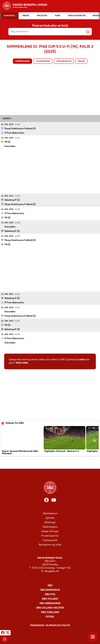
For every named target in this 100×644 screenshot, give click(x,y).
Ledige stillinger (50, 531)
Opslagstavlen (64, 61)
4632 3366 (22, 363)
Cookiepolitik (50, 540)
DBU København (50, 603)
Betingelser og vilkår (50, 545)
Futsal (50, 617)
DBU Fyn (50, 594)
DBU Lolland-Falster (50, 608)
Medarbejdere (50, 527)
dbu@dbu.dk (52, 571)
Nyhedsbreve (50, 513)
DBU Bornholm (50, 590)
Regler (81, 61)
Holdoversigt (43, 61)
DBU (50, 585)
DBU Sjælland (50, 612)
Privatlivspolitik (50, 536)
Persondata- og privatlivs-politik (50, 625)
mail (82, 360)
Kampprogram (22, 61)
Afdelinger (50, 522)
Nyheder (50, 518)
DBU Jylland (50, 599)
